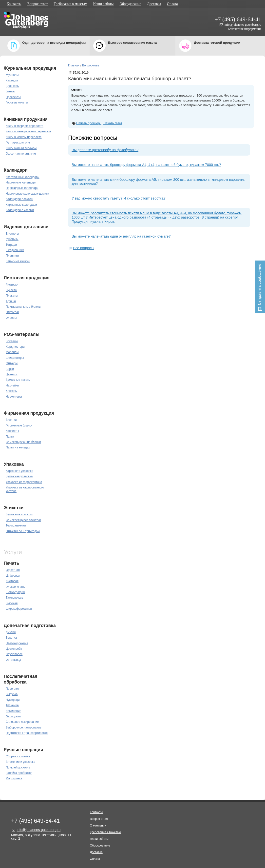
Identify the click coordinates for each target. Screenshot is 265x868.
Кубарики (12, 239)
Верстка (11, 638)
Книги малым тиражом (21, 148)
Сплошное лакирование (22, 722)
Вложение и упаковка (20, 762)
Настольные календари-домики (27, 194)
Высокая (12, 603)
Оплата (172, 4)
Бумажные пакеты (18, 380)
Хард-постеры (15, 347)
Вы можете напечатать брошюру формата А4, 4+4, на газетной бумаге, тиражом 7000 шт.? (146, 165)
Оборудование (130, 4)
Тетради (11, 245)
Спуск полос (14, 654)
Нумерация (13, 700)
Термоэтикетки (16, 525)
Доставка (154, 4)
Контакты (14, 4)
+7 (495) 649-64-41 (238, 19)
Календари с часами (20, 210)
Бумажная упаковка (19, 476)
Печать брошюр (88, 123)
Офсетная (13, 570)
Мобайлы (12, 352)
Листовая (12, 581)
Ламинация (13, 711)
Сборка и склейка (18, 756)
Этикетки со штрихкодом (23, 531)
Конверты (12, 431)
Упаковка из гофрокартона (24, 482)
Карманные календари (21, 205)
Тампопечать (15, 598)
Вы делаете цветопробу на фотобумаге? (105, 150)
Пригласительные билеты (23, 307)
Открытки (12, 312)
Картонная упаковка (19, 471)
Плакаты (12, 296)
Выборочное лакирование (24, 727)
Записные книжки (18, 261)
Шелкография (15, 592)
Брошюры (12, 86)
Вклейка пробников (19, 773)
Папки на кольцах (18, 447)
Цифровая (13, 576)
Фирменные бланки (19, 425)
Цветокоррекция (17, 643)
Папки (10, 437)
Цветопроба (14, 649)
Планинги (12, 256)
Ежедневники (15, 250)
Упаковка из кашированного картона (25, 489)
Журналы (12, 75)
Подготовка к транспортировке (27, 733)
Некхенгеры (14, 397)
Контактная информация (245, 29)
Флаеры (11, 318)
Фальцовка (13, 716)
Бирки (10, 369)
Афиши (11, 301)
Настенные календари (21, 182)
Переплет (12, 689)
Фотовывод (13, 660)
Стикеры (12, 363)
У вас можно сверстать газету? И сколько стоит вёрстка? (118, 198)
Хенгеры (11, 391)
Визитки (11, 420)
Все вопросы (81, 248)
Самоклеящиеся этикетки (23, 520)
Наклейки (12, 385)
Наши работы (103, 4)
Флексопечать (15, 587)
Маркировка (14, 778)
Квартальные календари (22, 177)
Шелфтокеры (15, 358)
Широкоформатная (19, 609)
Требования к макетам (71, 4)
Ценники (11, 374)
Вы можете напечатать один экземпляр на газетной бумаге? (121, 236)
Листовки (12, 285)
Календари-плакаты (19, 199)
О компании (98, 826)
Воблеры (12, 341)
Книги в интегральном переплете (28, 131)
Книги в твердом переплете (25, 126)
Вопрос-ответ (37, 4)
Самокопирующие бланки (23, 442)
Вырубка (12, 694)
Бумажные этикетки (19, 514)
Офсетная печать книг (21, 154)
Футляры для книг (18, 142)
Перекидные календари (22, 188)
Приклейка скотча (18, 767)
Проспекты (13, 97)
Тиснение (12, 705)
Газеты (10, 91)
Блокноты (12, 234)
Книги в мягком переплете (24, 137)
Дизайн (11, 632)
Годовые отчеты (17, 102)
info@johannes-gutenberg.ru (243, 25)
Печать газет (113, 123)
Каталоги (12, 81)
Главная (74, 65)
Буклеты (11, 290)
